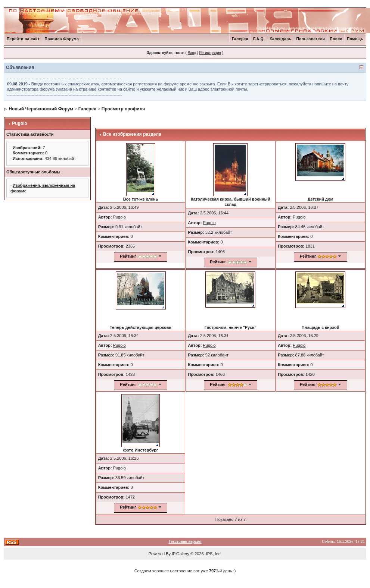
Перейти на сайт (23, 39)
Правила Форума (62, 39)
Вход (192, 53)
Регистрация (210, 53)
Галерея (240, 39)
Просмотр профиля (123, 109)
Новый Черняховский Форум (41, 109)
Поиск (336, 39)
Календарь (280, 39)
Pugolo (20, 123)
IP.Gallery (181, 554)
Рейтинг (128, 256)
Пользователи (311, 39)
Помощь (355, 39)
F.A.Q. (259, 39)
